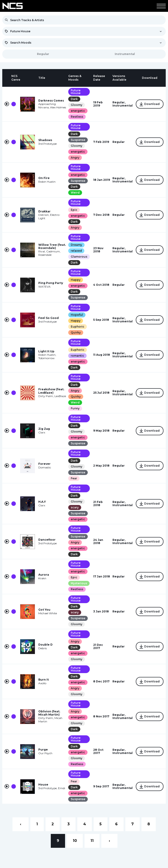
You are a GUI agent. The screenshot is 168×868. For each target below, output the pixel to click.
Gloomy (77, 105)
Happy (76, 280)
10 (75, 841)
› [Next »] (109, 841)
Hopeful (77, 315)
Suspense (78, 140)
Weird (75, 193)
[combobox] (84, 31)
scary (75, 507)
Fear (74, 478)
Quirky (76, 332)
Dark (74, 99)
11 (92, 841)
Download (150, 104)
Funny (75, 408)
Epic (74, 210)
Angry (75, 158)
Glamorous (79, 257)
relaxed (76, 251)
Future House (76, 92)
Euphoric (78, 327)
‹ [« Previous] (21, 824)
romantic (77, 356)
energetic (78, 111)
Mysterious (79, 583)
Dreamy (76, 245)
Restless (77, 117)
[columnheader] (7, 78)
